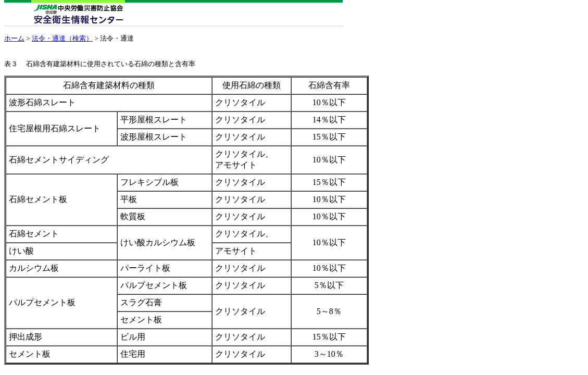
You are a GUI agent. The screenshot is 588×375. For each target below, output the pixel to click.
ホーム (14, 38)
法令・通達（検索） (62, 38)
